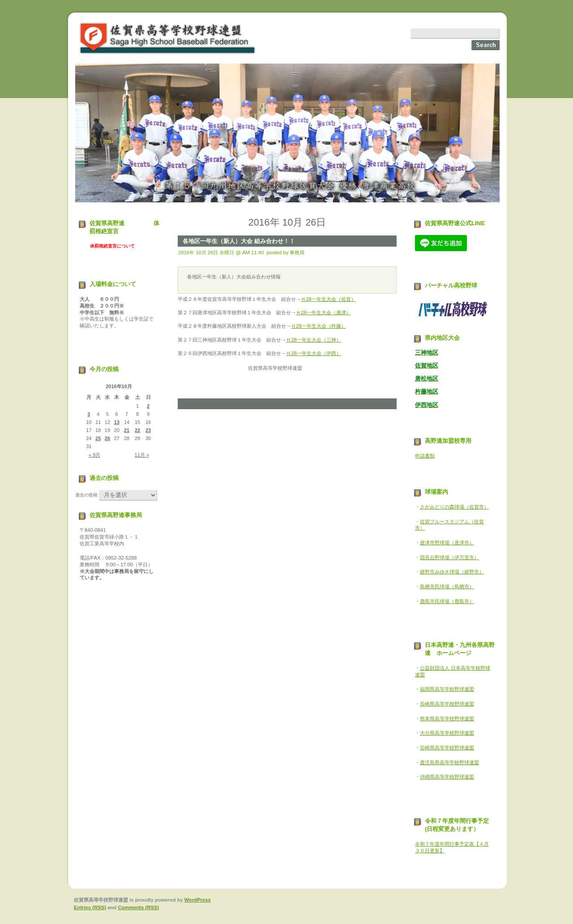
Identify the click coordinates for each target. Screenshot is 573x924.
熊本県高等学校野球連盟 (447, 719)
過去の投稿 (86, 495)
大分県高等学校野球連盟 (447, 733)
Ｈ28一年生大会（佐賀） (328, 299)
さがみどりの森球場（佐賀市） (454, 507)
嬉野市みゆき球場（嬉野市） (452, 572)
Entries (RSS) (90, 907)
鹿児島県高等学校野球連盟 (449, 762)
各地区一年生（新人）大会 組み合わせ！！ (239, 241)
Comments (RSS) (138, 907)
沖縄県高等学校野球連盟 (447, 777)
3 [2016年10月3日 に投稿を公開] (89, 414)
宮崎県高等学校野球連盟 (447, 748)
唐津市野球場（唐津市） (447, 543)
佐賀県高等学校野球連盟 (168, 38)
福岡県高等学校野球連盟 (447, 689)
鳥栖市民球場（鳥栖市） (447, 586)
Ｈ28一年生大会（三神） (314, 340)
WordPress (198, 900)
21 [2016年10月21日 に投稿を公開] (127, 430)
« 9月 (94, 455)
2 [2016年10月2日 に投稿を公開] (148, 406)
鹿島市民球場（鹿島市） (447, 601)
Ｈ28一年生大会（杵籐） (319, 326)
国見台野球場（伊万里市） (449, 557)
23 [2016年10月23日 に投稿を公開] (148, 430)
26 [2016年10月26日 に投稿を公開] (107, 438)
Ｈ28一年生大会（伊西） (314, 353)
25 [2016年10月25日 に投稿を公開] (98, 438)
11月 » (142, 455)
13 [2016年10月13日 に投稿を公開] (117, 422)
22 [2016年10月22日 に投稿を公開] (137, 430)
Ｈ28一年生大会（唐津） (323, 312)
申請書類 (425, 456)
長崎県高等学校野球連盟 (447, 704)
